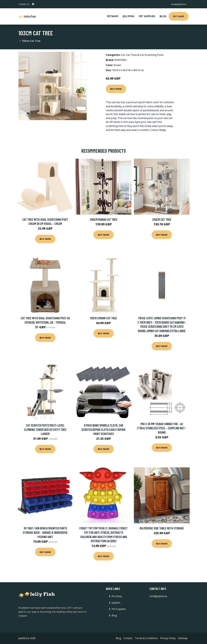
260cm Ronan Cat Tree (104, 219)
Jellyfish (129, 16)
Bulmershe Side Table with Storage (162, 528)
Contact (128, 638)
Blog (163, 16)
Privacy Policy (168, 638)
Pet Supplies (147, 16)
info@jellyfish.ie (178, 4)
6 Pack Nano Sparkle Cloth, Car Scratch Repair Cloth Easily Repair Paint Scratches (103, 429)
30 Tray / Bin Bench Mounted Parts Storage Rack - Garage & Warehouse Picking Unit (45, 532)
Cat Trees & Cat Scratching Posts (145, 55)
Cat (123, 55)
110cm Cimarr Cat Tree (103, 318)
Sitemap (183, 638)
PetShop (113, 16)
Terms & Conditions (146, 638)
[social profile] (33, 4)
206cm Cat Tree (162, 219)
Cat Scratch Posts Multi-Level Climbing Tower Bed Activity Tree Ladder (45, 429)
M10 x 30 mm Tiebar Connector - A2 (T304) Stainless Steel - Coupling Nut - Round (162, 428)
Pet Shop (179, 16)
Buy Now (116, 89)
